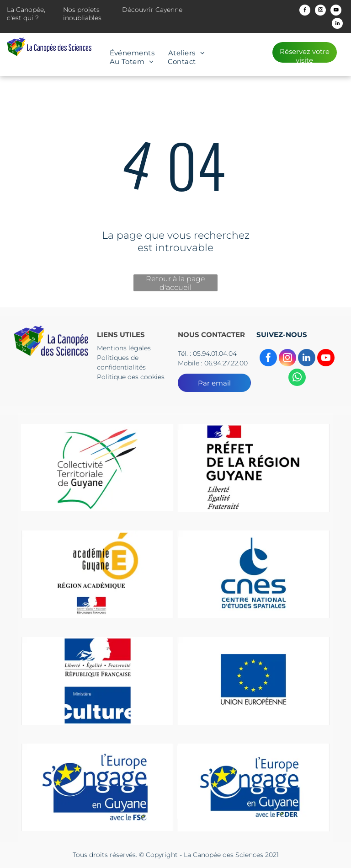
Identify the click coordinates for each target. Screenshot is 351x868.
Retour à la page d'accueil (175, 283)
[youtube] (336, 11)
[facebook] (305, 11)
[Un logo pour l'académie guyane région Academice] (98, 574)
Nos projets (81, 10)
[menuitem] (132, 53)
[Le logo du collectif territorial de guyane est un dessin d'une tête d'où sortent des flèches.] (98, 468)
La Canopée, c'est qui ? (26, 14)
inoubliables (82, 18)
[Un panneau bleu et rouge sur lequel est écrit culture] (98, 681)
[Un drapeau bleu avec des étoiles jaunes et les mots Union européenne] (253, 681)
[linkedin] (337, 24)
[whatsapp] (297, 378)
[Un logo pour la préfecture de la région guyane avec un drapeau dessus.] (253, 468)
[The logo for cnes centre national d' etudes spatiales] (253, 574)
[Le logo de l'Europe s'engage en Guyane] (98, 787)
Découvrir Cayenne (152, 10)
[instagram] (320, 11)
